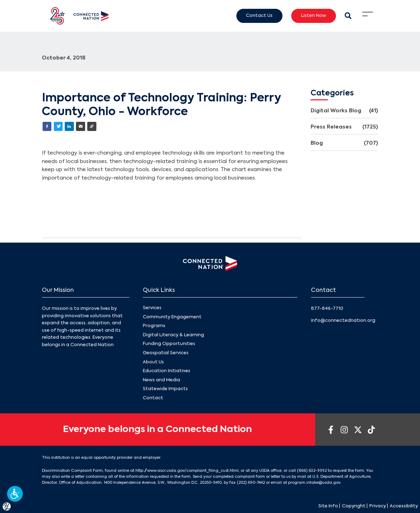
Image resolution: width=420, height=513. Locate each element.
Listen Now (314, 15)
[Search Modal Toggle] (348, 16)
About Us (153, 362)
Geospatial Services (166, 353)
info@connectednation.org (343, 321)
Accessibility (404, 506)
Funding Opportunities (169, 344)
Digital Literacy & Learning (173, 335)
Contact (153, 398)
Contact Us (259, 15)
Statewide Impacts (165, 389)
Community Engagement (172, 317)
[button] (15, 494)
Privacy (378, 506)
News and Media (161, 380)
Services (152, 308)
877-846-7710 (327, 309)
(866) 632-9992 (312, 471)
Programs (154, 326)
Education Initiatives (167, 371)
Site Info (328, 506)
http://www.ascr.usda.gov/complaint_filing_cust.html (187, 471)
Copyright (354, 506)
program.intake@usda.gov (314, 483)
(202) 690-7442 (251, 483)
